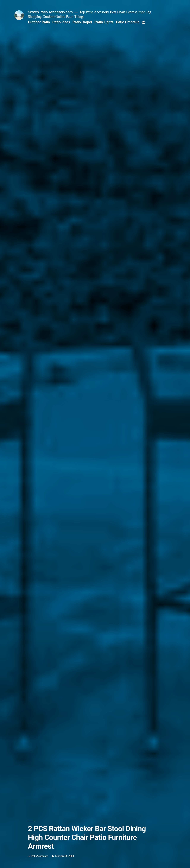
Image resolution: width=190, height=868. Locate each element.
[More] (144, 23)
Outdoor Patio (39, 22)
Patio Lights (104, 22)
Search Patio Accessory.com (50, 12)
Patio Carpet (82, 22)
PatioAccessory (40, 856)
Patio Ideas (61, 22)
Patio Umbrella (128, 22)
